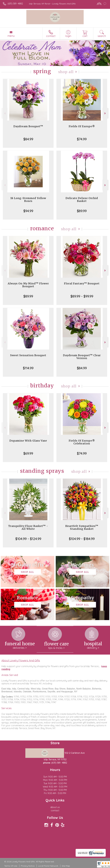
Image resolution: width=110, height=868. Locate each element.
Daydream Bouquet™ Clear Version (82, 357)
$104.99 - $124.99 (28, 539)
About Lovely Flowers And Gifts (21, 660)
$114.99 (28, 368)
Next (105, 113)
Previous (5, 113)
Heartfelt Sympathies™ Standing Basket (82, 527)
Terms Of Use (11, 866)
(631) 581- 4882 (15, 4)
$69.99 (28, 453)
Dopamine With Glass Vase (28, 441)
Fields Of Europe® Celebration (82, 442)
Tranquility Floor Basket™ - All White (28, 527)
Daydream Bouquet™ (28, 126)
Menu (11, 36)
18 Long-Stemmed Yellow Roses (28, 200)
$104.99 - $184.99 (82, 539)
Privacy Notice (28, 866)
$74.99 (82, 139)
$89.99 (82, 211)
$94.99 (28, 211)
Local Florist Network (48, 866)
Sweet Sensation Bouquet (28, 355)
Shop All (66, 72)
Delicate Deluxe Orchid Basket (82, 200)
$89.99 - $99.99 (82, 296)
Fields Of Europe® (82, 126)
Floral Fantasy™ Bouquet (82, 283)
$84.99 (28, 139)
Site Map (66, 866)
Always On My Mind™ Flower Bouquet (28, 285)
